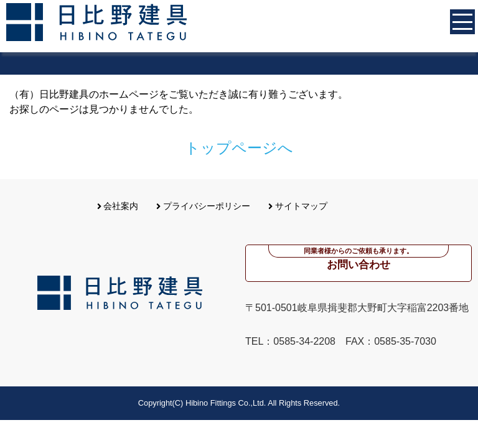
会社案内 (118, 206)
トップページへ (239, 148)
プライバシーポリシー (203, 206)
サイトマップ (298, 206)
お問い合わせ (358, 258)
